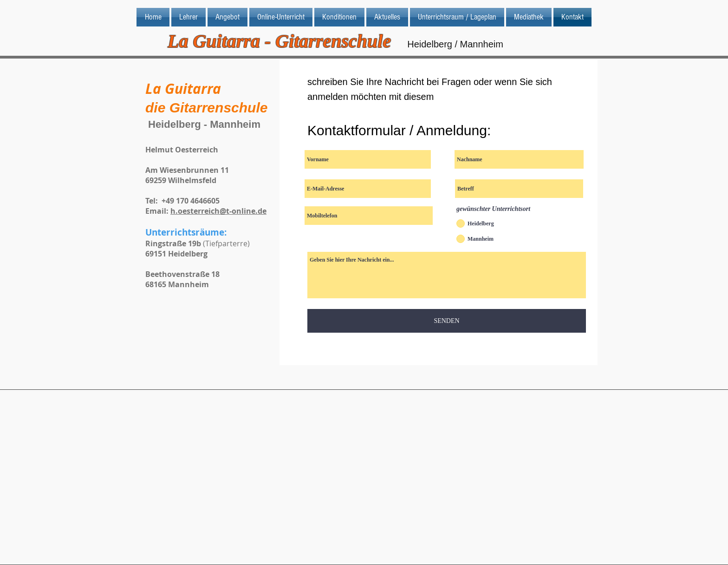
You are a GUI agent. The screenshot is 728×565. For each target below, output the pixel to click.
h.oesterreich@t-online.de (218, 211)
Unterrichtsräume (185, 232)
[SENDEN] (447, 321)
